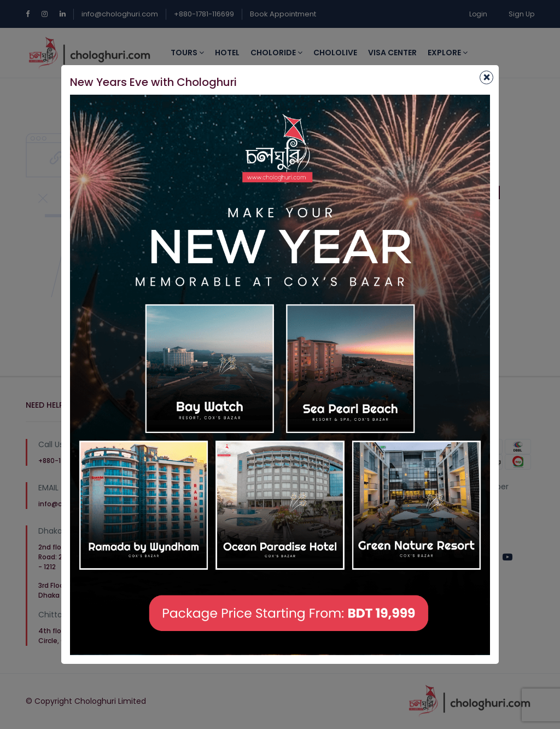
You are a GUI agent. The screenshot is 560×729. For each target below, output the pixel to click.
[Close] (486, 77)
